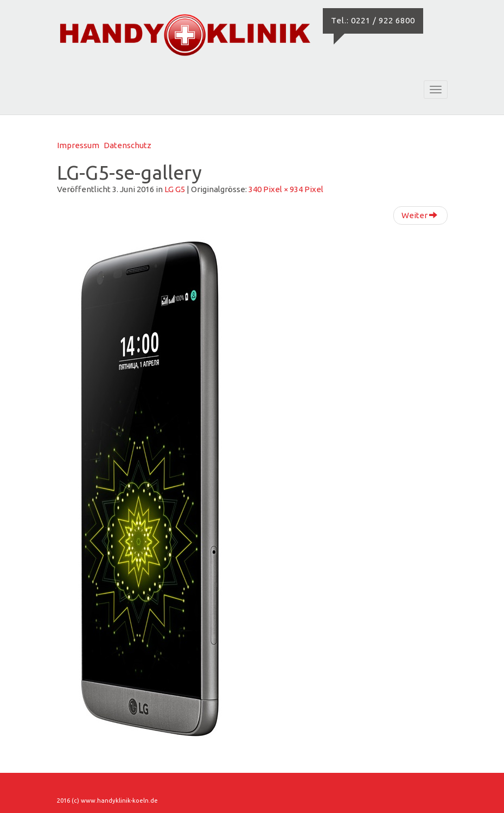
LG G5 (175, 189)
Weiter (419, 215)
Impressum (78, 145)
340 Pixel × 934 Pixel (286, 189)
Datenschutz (127, 145)
